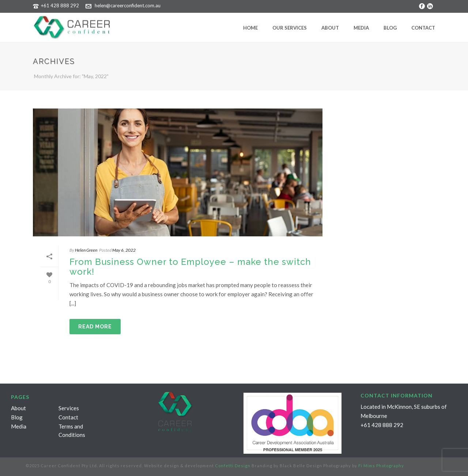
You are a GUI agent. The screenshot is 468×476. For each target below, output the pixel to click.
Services (69, 408)
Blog (390, 28)
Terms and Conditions (72, 431)
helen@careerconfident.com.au (128, 5)
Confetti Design (233, 466)
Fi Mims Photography (381, 466)
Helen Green (86, 250)
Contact (423, 28)
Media (361, 28)
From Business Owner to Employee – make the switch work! (190, 267)
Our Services (290, 28)
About (330, 28)
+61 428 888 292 (60, 5)
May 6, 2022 (124, 250)
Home (250, 28)
